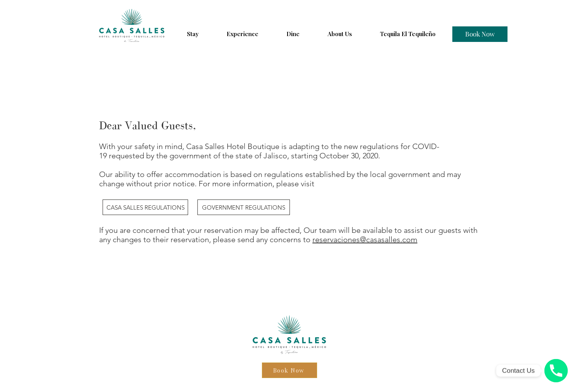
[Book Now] (480, 34)
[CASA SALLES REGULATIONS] (145, 207)
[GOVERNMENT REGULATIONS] (244, 207)
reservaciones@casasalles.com (365, 239)
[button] (193, 34)
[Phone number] (556, 371)
